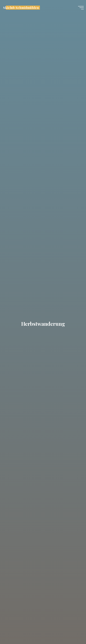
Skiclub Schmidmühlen (21, 8)
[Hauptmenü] (81, 8)
